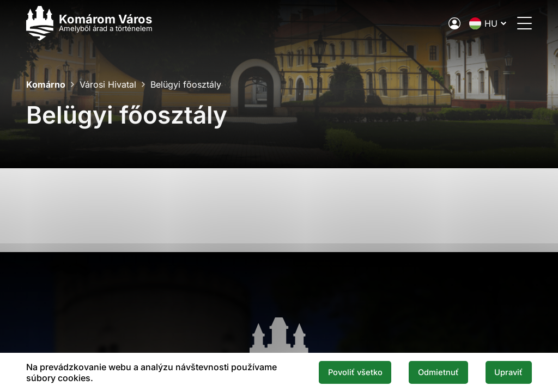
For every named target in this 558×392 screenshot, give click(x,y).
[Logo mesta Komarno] (89, 23)
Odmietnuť (438, 372)
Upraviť (508, 372)
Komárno (46, 84)
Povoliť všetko (355, 372)
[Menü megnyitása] (524, 23)
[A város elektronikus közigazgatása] (454, 23)
